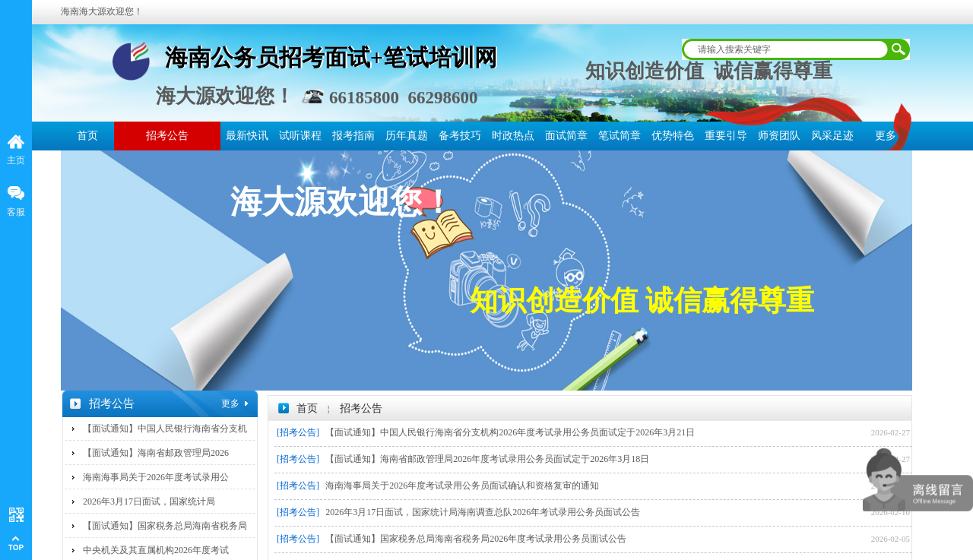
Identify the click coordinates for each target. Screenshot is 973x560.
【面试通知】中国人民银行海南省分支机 (165, 429)
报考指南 (353, 136)
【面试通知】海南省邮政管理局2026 (156, 453)
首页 (87, 136)
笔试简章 (620, 136)
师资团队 (779, 136)
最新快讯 (247, 136)
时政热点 (513, 136)
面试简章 (566, 136)
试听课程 (300, 136)
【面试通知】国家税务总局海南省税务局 (165, 526)
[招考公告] (298, 432)
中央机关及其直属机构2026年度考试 (156, 550)
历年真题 (407, 136)
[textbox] (786, 49)
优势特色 (673, 136)
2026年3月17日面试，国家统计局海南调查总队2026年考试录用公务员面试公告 (483, 512)
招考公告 (167, 136)
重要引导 (726, 136)
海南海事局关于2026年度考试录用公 (156, 477)
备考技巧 (460, 136)
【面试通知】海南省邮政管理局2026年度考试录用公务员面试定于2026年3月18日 (487, 459)
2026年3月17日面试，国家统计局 (149, 501)
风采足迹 (832, 136)
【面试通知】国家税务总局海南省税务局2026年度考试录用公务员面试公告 (476, 539)
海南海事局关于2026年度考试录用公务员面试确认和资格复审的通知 (462, 486)
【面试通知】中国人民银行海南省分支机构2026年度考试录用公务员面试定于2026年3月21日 (510, 432)
